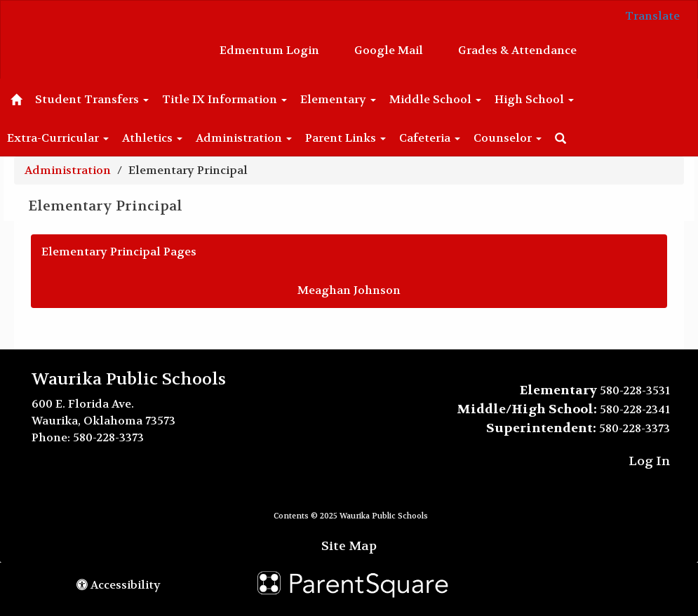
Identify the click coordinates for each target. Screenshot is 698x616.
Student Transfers (92, 99)
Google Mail (389, 50)
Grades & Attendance (517, 50)
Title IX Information (224, 99)
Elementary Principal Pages (119, 252)
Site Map (349, 546)
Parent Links (345, 138)
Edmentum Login (269, 50)
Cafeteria (430, 138)
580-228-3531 (635, 390)
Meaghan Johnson (349, 290)
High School (534, 99)
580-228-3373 (108, 437)
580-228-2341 (635, 409)
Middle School (435, 99)
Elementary (338, 99)
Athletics (152, 138)
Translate (652, 16)
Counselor (508, 138)
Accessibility (119, 585)
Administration (244, 138)
